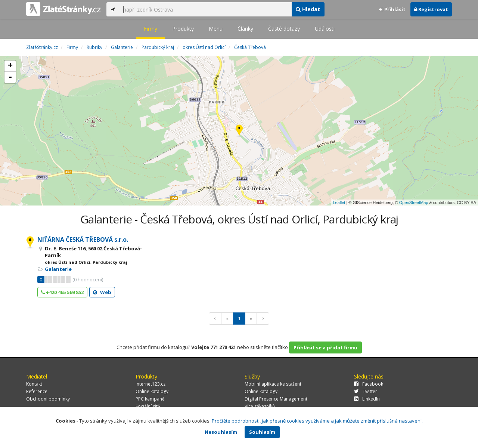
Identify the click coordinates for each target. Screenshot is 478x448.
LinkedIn (367, 399)
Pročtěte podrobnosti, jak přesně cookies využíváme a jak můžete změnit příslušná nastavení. (317, 421)
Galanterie (58, 269)
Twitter (366, 391)
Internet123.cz (150, 384)
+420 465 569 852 (62, 292)
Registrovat (431, 9)
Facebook (369, 384)
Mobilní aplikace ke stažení (273, 384)
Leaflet (339, 203)
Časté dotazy (284, 29)
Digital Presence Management (276, 399)
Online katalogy (152, 391)
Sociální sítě (148, 406)
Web (102, 292)
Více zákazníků (260, 406)
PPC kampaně (150, 399)
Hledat (308, 9)
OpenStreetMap (414, 203)
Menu (216, 29)
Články (245, 29)
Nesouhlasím (221, 432)
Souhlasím (262, 432)
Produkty (183, 29)
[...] (205, 9)
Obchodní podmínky (48, 399)
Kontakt (34, 384)
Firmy (150, 29)
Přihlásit (392, 9)
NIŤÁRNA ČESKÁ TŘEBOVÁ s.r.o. (83, 240)
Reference (37, 391)
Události (325, 29)
